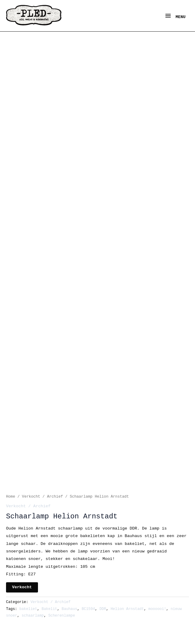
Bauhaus (70, 609)
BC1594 (88, 609)
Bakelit (49, 609)
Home (11, 497)
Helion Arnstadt (127, 609)
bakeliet (28, 609)
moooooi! (157, 609)
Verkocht (22, 587)
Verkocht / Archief (42, 497)
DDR (103, 609)
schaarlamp (33, 616)
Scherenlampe (62, 616)
